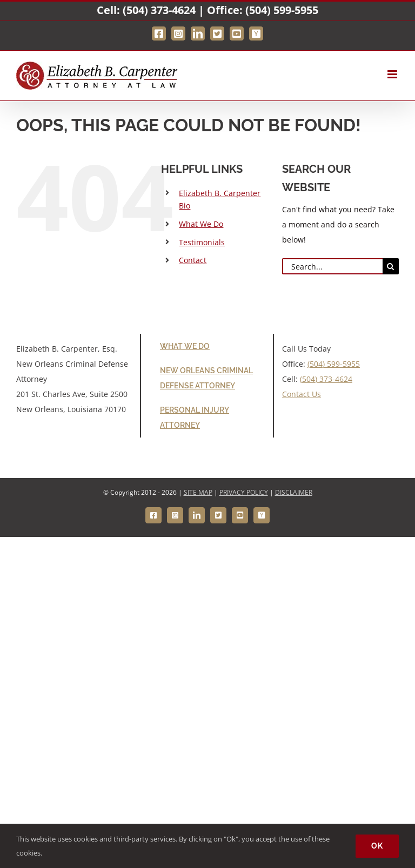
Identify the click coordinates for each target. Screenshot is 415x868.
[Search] (391, 266)
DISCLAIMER (294, 492)
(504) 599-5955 (282, 10)
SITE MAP (198, 492)
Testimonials (202, 242)
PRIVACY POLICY (244, 492)
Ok (377, 846)
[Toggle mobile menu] (393, 74)
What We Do (201, 224)
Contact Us (302, 394)
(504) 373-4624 (159, 10)
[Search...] (332, 266)
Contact (193, 260)
